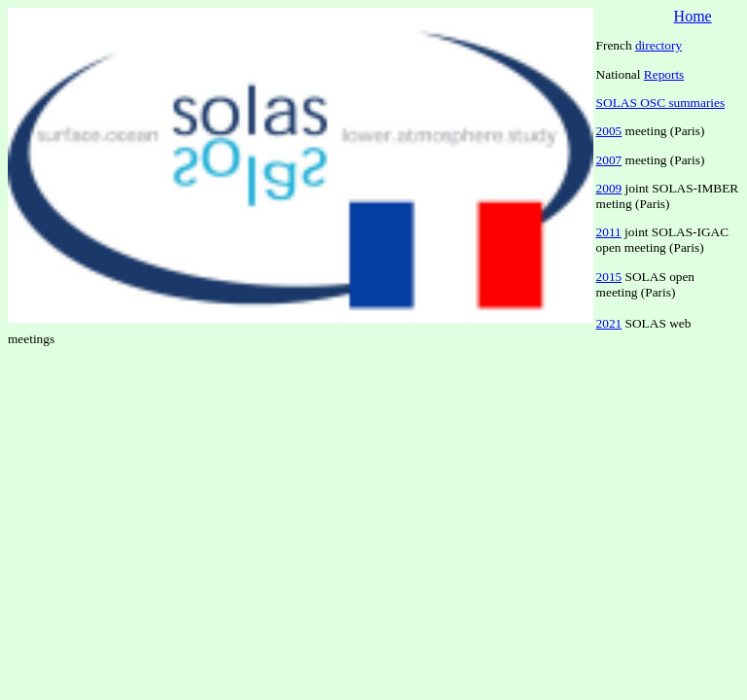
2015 (609, 277)
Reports (664, 74)
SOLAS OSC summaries (661, 103)
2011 (609, 232)
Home (693, 16)
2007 (609, 160)
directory (658, 45)
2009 (609, 188)
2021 (609, 323)
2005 (609, 131)
